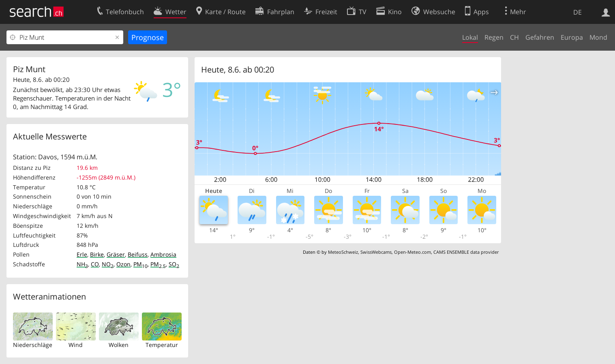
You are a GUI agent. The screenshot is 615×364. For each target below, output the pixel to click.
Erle (82, 254)
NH (82, 264)
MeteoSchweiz (343, 252)
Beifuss (138, 254)
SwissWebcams (376, 252)
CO (95, 264)
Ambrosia (163, 254)
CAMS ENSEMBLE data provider (466, 252)
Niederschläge (33, 345)
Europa (572, 37)
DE (577, 12)
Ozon (123, 264)
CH (514, 37)
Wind (76, 345)
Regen (494, 37)
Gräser (116, 254)
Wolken (119, 345)
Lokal (470, 37)
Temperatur (162, 345)
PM (140, 264)
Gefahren (540, 37)
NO (108, 264)
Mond (598, 37)
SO (174, 264)
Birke (97, 254)
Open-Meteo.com (412, 252)
